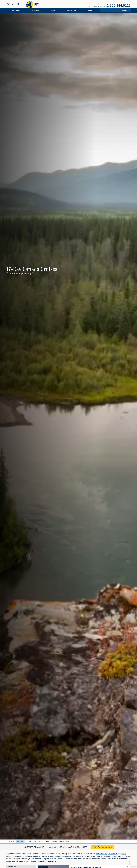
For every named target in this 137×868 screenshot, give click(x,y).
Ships (47, 841)
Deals (62, 841)
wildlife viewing (101, 854)
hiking (124, 854)
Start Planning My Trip (102, 847)
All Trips (20, 841)
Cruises (29, 841)
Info (68, 841)
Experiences (34, 10)
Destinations (16, 10)
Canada (11, 841)
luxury (28, 861)
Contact (90, 10)
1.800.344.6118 (119, 5)
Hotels (54, 841)
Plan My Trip (72, 10)
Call (79, 847)
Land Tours (38, 841)
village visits (113, 854)
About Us (53, 10)
